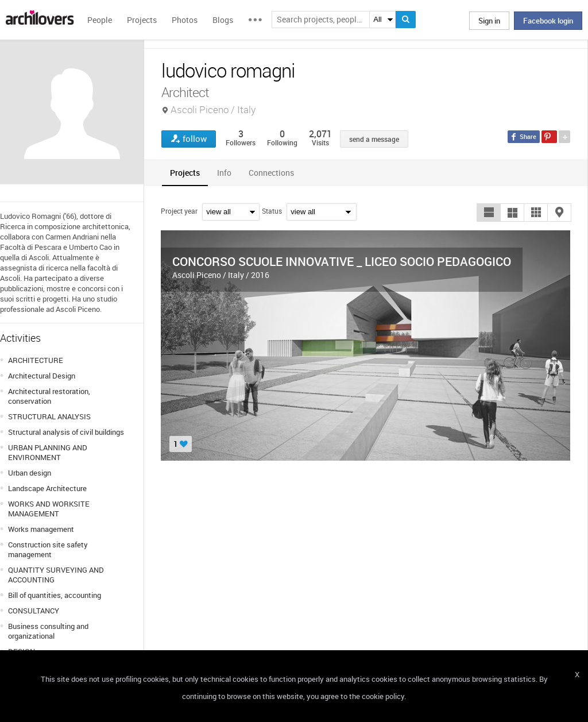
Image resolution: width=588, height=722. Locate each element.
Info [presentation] (224, 173)
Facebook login (548, 21)
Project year (179, 211)
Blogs (223, 20)
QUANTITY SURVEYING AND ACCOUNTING (56, 575)
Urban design (30, 473)
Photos (185, 20)
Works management (41, 529)
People (100, 20)
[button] (489, 213)
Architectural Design (42, 376)
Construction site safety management (48, 549)
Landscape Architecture (47, 488)
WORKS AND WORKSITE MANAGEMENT (49, 509)
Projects (142, 20)
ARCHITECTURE (36, 360)
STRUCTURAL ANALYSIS (49, 416)
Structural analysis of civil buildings (66, 432)
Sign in (489, 21)
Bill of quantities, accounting (55, 595)
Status (272, 211)
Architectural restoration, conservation (49, 396)
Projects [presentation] (185, 173)
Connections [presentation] (271, 173)
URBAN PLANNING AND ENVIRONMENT (48, 452)
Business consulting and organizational (48, 631)
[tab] (185, 173)
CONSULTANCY (34, 611)
